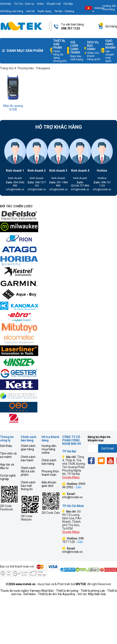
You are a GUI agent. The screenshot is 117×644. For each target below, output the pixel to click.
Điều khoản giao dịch (49, 484)
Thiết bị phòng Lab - (94, 591)
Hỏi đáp (68, 4)
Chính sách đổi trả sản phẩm (28, 471)
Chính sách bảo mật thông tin (28, 486)
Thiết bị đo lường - (68, 591)
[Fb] (92, 461)
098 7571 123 (37, 184)
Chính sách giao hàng (28, 448)
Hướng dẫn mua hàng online (49, 449)
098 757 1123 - (73, 540)
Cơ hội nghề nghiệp (8, 477)
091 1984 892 (58, 184)
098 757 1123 (102, 184)
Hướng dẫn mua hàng (109, 8)
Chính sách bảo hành (28, 459)
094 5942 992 (15, 184)
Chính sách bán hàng (49, 462)
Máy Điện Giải (97, 594)
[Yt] (112, 461)
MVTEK (81, 584)
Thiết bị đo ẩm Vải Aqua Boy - (58, 594)
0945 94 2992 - (74, 486)
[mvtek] (58, 216)
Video (40, 4)
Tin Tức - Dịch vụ (24, 4)
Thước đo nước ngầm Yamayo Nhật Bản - (28, 591)
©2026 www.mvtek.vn (21, 584)
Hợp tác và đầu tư (7, 466)
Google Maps (71, 477)
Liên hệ (30, 11)
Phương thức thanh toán (50, 473)
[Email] (102, 461)
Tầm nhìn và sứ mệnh (8, 455)
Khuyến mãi (54, 4)
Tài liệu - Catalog (64, 11)
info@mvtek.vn (15, 189)
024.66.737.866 (80, 184)
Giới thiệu (6, 446)
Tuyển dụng (44, 11)
